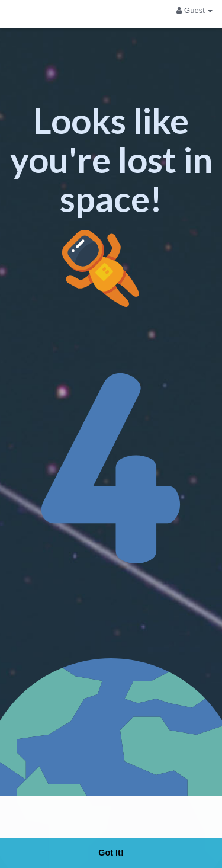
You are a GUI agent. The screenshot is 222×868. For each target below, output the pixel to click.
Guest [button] (194, 10)
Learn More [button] (172, 819)
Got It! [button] (111, 853)
